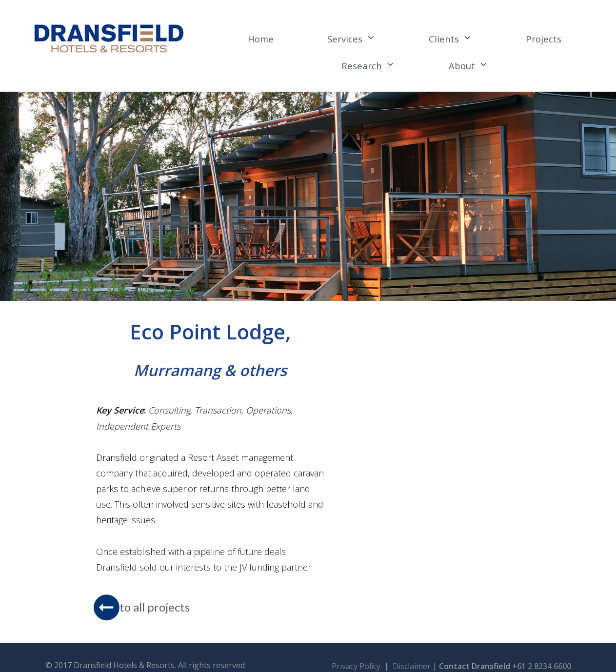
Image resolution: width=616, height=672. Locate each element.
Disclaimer (413, 656)
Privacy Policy (357, 656)
